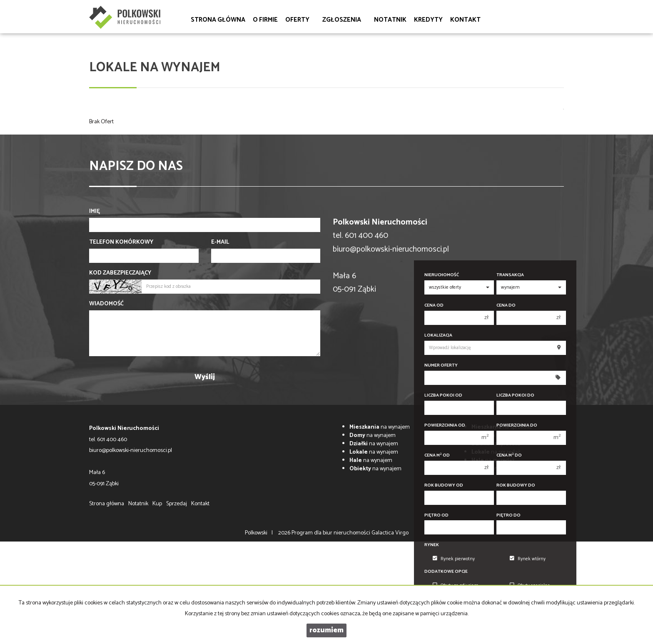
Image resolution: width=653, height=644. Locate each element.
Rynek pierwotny (454, 559)
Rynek (432, 545)
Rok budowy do (516, 485)
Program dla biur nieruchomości (331, 533)
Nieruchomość (442, 275)
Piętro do (508, 515)
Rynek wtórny (528, 559)
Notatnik (390, 20)
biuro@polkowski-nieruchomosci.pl (391, 249)
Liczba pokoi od (443, 396)
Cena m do (509, 456)
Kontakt (465, 20)
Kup (157, 504)
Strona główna (218, 20)
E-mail (220, 242)
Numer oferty (441, 366)
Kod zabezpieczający (120, 273)
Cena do (506, 306)
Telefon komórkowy (121, 242)
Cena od (434, 306)
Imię (95, 212)
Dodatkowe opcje (446, 572)
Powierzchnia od (445, 426)
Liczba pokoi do (515, 396)
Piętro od (436, 515)
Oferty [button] (300, 20)
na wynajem (380, 427)
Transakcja (510, 275)
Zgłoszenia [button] (344, 20)
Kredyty (428, 20)
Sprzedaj (177, 504)
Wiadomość (106, 304)
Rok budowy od (444, 485)
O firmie (265, 20)
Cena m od (437, 456)
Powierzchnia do (517, 426)
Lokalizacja (438, 336)
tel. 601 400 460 (108, 440)
